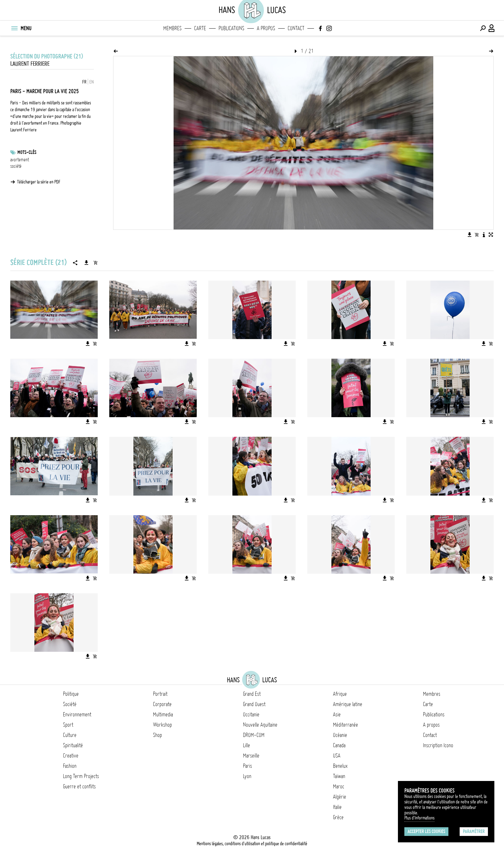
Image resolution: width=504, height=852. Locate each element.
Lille (247, 745)
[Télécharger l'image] (470, 235)
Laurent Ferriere (30, 64)
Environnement (77, 714)
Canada (339, 745)
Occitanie (251, 714)
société (16, 166)
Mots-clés (27, 152)
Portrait (160, 694)
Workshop (162, 725)
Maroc (339, 786)
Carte (200, 28)
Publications (231, 28)
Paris (248, 766)
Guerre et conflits (79, 786)
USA (337, 756)
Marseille (251, 756)
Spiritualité (73, 745)
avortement (20, 160)
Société (70, 704)
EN (92, 82)
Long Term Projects (81, 776)
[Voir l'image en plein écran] (491, 235)
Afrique (340, 694)
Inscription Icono (438, 745)
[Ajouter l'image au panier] (477, 235)
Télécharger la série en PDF (39, 182)
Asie (337, 714)
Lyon (247, 776)
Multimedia (163, 714)
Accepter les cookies (426, 831)
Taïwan (339, 776)
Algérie (340, 797)
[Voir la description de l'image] (484, 235)
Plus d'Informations (419, 818)
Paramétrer (474, 831)
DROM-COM (254, 735)
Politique (71, 694)
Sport (68, 725)
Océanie (340, 735)
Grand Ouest (254, 704)
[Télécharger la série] (86, 263)
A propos (266, 28)
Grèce (338, 817)
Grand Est (252, 694)
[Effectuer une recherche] (483, 28)
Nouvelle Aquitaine (260, 725)
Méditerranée (346, 725)
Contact (296, 28)
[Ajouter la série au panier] (95, 263)
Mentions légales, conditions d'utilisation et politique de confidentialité (252, 844)
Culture (70, 735)
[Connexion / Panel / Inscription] (492, 28)
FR (84, 82)
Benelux (340, 766)
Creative (71, 756)
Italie (337, 807)
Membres (172, 28)
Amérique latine (348, 704)
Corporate (162, 704)
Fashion (70, 766)
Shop (157, 735)
